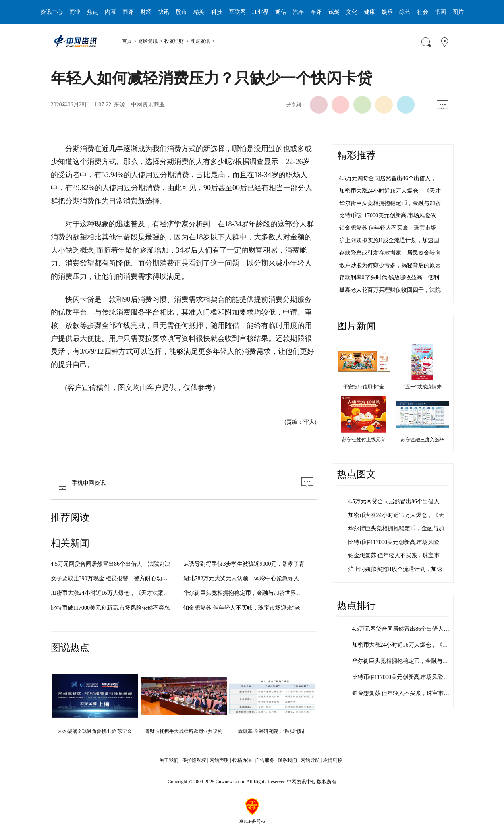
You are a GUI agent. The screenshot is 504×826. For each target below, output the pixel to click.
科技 (217, 12)
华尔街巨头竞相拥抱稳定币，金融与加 (396, 528)
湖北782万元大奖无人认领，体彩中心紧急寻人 (241, 578)
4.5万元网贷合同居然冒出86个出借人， (388, 178)
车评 (316, 12)
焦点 (93, 12)
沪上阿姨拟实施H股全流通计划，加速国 (389, 240)
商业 (75, 12)
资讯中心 (52, 12)
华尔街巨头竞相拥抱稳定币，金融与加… (403, 661)
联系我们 (287, 760)
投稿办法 (242, 760)
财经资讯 (148, 41)
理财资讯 (200, 41)
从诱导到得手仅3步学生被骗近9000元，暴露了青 (244, 564)
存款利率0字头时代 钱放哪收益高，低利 (389, 277)
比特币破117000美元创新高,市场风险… (401, 677)
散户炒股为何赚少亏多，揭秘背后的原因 (390, 265)
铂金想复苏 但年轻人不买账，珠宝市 (394, 555)
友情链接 (333, 760)
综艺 (405, 12)
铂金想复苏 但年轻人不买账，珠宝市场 (388, 228)
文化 (352, 12)
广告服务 (265, 760)
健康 (369, 12)
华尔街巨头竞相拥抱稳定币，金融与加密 (390, 203)
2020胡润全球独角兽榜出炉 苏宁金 (95, 731)
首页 (127, 41)
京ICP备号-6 (252, 821)
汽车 (299, 12)
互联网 (237, 12)
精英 (199, 12)
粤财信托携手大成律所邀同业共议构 (184, 731)
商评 (128, 12)
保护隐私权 (194, 760)
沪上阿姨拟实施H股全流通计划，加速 (395, 569)
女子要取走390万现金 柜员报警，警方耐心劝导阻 (112, 578)
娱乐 (387, 12)
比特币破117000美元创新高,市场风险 (394, 542)
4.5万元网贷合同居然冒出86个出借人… (401, 629)
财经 (146, 12)
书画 (440, 12)
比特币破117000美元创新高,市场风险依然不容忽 (111, 608)
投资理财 (174, 41)
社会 (423, 12)
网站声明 (219, 760)
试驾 (334, 12)
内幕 (110, 12)
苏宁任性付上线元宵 (364, 440)
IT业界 (260, 12)
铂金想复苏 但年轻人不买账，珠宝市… (401, 693)
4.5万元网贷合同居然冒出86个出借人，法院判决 (111, 564)
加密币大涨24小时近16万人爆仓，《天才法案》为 (113, 593)
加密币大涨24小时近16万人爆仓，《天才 (390, 191)
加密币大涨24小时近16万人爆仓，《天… (403, 645)
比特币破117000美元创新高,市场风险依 (388, 215)
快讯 (164, 12)
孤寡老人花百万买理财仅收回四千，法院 (390, 290)
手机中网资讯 (80, 483)
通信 (281, 12)
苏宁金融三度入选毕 (423, 440)
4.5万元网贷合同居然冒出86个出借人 (394, 501)
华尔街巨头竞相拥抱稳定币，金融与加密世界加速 (245, 593)
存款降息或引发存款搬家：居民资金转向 (390, 253)
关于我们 (169, 760)
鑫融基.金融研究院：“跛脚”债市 (272, 731)
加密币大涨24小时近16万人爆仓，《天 (396, 515)
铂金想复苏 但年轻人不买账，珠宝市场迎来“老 (242, 608)
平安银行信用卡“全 (364, 387)
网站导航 (310, 760)
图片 (458, 12)
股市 (181, 12)
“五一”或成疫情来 (422, 387)
